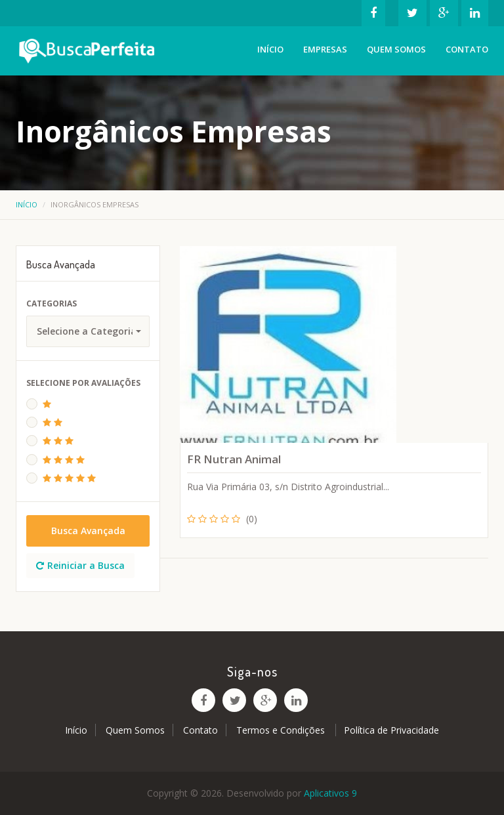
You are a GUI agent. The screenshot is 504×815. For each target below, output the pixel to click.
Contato (467, 49)
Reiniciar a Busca (80, 565)
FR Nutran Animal (234, 459)
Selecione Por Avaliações (83, 383)
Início (270, 49)
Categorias (52, 303)
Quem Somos (396, 49)
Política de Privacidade (391, 730)
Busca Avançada (88, 531)
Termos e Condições (282, 730)
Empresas (325, 49)
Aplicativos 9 (330, 793)
